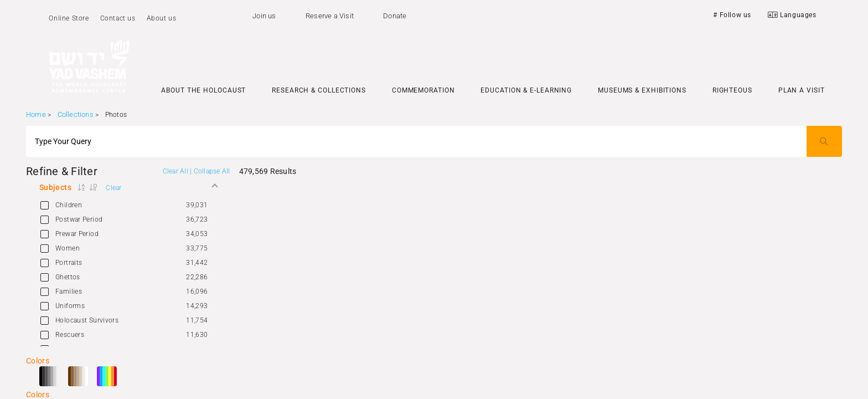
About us (162, 18)
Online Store (69, 18)
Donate (395, 16)
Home (36, 114)
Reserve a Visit (330, 16)
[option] (128, 205)
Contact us (118, 18)
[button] (128, 187)
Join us (264, 16)
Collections (76, 114)
